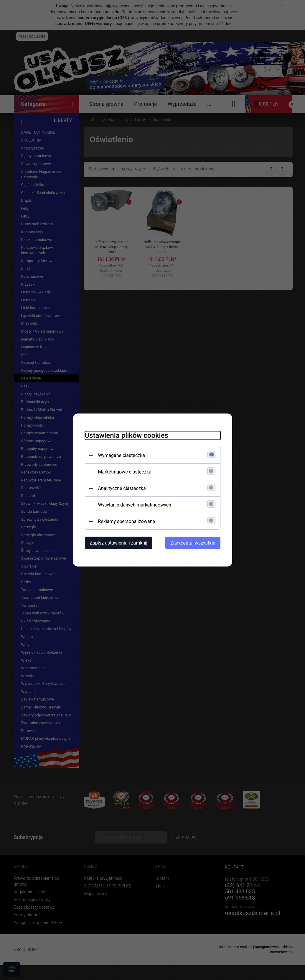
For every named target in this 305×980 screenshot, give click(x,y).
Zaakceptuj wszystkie (193, 543)
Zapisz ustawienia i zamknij (119, 543)
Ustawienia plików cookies (127, 435)
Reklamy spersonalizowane (127, 521)
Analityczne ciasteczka (122, 488)
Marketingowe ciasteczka (125, 472)
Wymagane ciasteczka (122, 455)
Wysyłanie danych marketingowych (135, 505)
